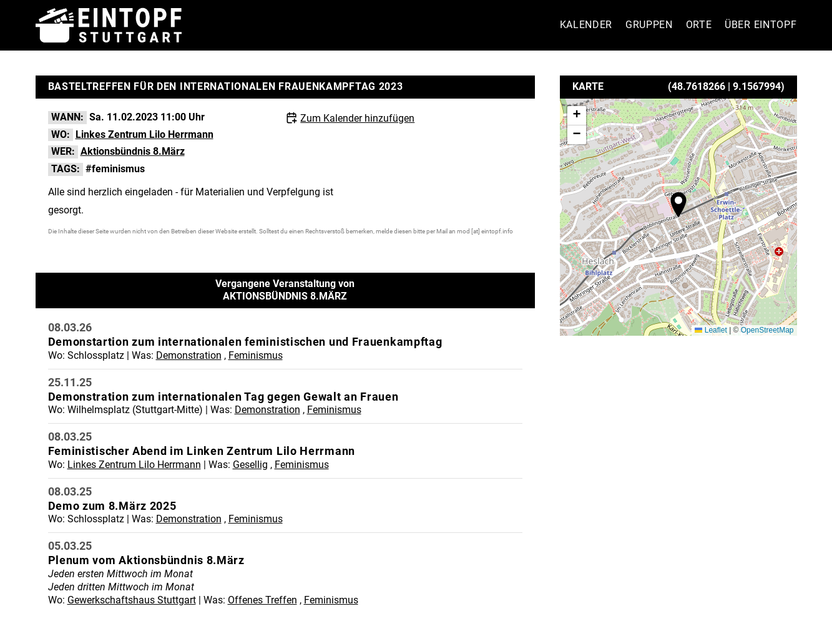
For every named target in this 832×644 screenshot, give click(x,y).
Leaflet (711, 330)
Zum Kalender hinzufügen (357, 118)
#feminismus (115, 169)
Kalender (586, 25)
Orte (699, 25)
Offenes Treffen (262, 600)
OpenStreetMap (767, 330)
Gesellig (250, 465)
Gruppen (649, 25)
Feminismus (256, 355)
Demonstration (189, 355)
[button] (678, 205)
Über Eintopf (761, 25)
